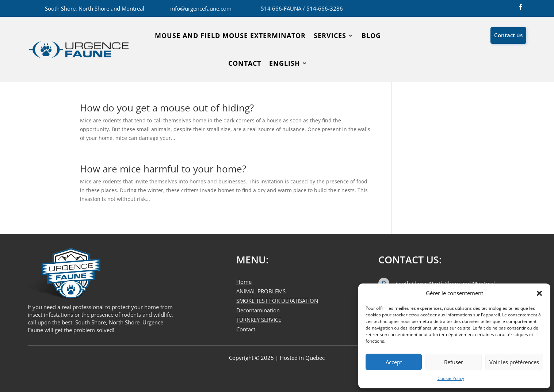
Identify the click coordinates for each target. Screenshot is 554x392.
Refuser (454, 362)
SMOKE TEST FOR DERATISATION (277, 301)
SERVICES (330, 35)
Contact (245, 63)
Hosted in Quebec (302, 358)
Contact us (508, 35)
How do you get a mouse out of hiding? (167, 108)
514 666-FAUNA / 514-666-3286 (302, 8)
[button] (539, 293)
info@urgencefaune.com (201, 8)
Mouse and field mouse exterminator (230, 35)
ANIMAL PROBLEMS (261, 291)
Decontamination (258, 310)
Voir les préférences (514, 362)
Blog (371, 35)
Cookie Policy (451, 378)
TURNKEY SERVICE (259, 320)
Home (244, 282)
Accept (394, 362)
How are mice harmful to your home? (163, 169)
